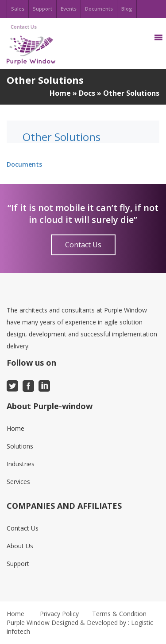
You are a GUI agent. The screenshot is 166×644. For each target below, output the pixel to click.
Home (60, 93)
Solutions (20, 446)
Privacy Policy (59, 614)
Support (42, 9)
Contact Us (83, 245)
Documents (99, 9)
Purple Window (28, 623)
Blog (127, 9)
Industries (21, 464)
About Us (20, 546)
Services (18, 482)
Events (69, 9)
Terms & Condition (119, 614)
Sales (18, 9)
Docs (87, 93)
